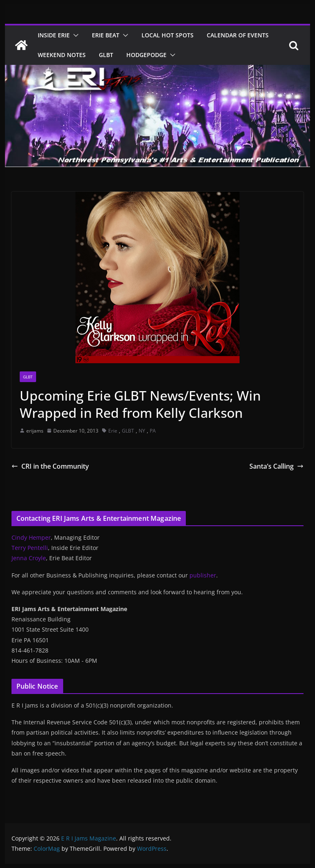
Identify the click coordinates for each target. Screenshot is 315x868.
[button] (74, 35)
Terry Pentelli (30, 548)
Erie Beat (106, 35)
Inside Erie (54, 35)
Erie (113, 431)
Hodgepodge (146, 55)
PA (153, 431)
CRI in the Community (50, 466)
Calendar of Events (238, 35)
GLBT (106, 55)
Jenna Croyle (29, 558)
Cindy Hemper (31, 537)
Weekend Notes (62, 55)
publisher (203, 575)
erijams (35, 431)
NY (142, 431)
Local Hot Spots (168, 35)
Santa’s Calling (276, 466)
